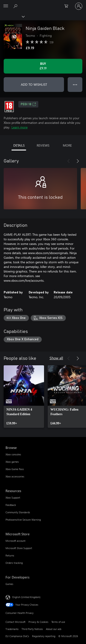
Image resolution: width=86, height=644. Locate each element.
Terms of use (58, 622)
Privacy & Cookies (38, 622)
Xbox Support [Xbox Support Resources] (13, 498)
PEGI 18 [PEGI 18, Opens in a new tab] (28, 104)
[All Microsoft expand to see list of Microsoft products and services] (6, 6)
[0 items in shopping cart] (68, 6)
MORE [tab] (67, 145)
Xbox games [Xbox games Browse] (12, 462)
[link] (24, 397)
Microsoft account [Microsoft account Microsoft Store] (15, 541)
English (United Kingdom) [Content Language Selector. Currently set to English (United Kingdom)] (26, 597)
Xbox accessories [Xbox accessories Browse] (15, 476)
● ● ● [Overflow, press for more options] (75, 84)
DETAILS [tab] (19, 145)
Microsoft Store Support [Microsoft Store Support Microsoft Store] (19, 548)
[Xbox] (12, 16)
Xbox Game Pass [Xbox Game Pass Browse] (15, 469)
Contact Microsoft (15, 622)
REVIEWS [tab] (43, 145)
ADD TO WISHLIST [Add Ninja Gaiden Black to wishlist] (34, 84)
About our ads (54, 629)
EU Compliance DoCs (17, 636)
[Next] (78, 161)
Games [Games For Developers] (9, 584)
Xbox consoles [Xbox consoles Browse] (13, 454)
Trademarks (12, 629)
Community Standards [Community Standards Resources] (18, 512)
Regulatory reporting (44, 636)
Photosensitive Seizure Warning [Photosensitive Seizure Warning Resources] (23, 520)
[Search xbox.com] (16, 6)
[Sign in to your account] (79, 6)
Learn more (19, 127)
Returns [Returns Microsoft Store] (10, 555)
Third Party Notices (32, 629)
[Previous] (69, 161)
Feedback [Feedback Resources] (11, 505)
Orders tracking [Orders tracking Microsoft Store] (14, 563)
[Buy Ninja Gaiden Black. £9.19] (43, 66)
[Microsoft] (43, 3)
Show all (56, 358)
